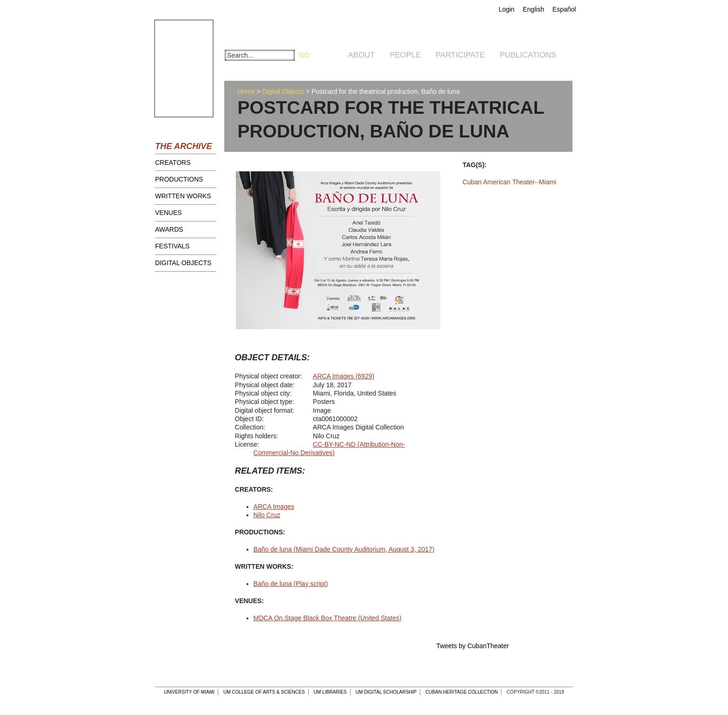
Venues (169, 213)
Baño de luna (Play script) (291, 584)
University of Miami (189, 692)
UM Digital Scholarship (386, 692)
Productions (179, 179)
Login (507, 9)
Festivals (172, 246)
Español (564, 9)
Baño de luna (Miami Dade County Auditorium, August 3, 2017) (344, 549)
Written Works (183, 196)
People (405, 55)
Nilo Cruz (267, 515)
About (362, 55)
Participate (460, 55)
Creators (173, 162)
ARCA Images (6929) (344, 376)
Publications (528, 55)
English (533, 9)
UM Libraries (330, 692)
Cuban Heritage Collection (461, 692)
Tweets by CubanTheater (473, 646)
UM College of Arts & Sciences (264, 692)
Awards (169, 229)
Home (246, 91)
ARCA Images (274, 507)
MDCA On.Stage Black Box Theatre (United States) (328, 618)
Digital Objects (183, 263)
